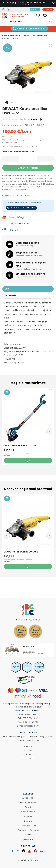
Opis (7, 289)
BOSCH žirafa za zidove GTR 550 (20, 446)
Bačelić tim (28, 839)
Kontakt (14, 230)
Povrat (28, 807)
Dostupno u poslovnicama (22, 208)
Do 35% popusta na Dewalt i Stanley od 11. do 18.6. (26, 3)
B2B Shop (35, 10)
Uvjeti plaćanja (17, 217)
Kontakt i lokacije (28, 803)
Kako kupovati (28, 812)
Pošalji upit (48, 10)
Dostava (28, 821)
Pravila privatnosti (28, 826)
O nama (28, 816)
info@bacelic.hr (32, 726)
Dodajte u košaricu (28, 168)
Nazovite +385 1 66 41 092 (31, 29)
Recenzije (37, 119)
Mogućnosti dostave (20, 224)
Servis (28, 835)
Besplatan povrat (26, 253)
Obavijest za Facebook (28, 830)
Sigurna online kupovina (31, 274)
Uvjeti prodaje (28, 798)
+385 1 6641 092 (30, 718)
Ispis (9, 103)
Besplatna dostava (27, 243)
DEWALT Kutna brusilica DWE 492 (21, 552)
